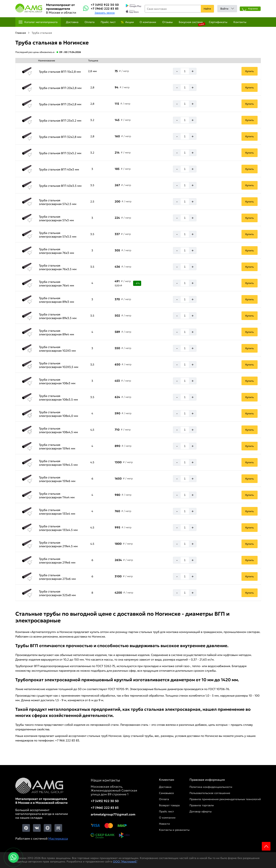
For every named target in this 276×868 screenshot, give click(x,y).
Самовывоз (166, 793)
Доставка (72, 22)
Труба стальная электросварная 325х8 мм (57, 593)
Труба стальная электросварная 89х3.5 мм (58, 316)
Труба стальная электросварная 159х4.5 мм (58, 463)
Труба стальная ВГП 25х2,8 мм (60, 104)
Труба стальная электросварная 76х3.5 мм (58, 267)
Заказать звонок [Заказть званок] (105, 13)
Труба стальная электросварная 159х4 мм (57, 447)
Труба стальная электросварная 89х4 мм (56, 332)
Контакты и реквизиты (174, 830)
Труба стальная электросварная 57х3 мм (56, 218)
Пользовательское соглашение (210, 793)
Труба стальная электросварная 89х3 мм (56, 300)
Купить (250, 71)
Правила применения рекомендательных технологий (225, 799)
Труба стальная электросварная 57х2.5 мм (58, 202)
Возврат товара (169, 805)
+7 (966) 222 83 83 (105, 9)
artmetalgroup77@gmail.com (113, 814)
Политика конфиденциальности (211, 787)
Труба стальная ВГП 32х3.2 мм (60, 153)
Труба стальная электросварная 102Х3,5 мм (59, 365)
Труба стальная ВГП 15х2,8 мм (60, 72)
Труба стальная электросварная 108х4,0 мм (58, 414)
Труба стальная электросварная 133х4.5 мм (58, 528)
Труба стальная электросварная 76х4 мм (56, 284)
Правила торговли (202, 805)
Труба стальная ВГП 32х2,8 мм (60, 137)
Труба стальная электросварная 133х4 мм (57, 512)
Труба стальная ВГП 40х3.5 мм (60, 186)
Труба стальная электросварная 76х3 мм (56, 251)
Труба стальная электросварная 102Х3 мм (57, 349)
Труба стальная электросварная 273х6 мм (57, 577)
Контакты (240, 22)
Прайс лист (108, 22)
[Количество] (185, 71)
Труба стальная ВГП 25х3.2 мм (60, 121)
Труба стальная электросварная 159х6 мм (57, 479)
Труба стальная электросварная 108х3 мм (57, 381)
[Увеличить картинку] (27, 71)
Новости (164, 824)
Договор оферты (201, 811)
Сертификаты (218, 22)
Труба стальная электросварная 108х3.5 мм (58, 398)
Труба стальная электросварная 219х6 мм (57, 561)
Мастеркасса (58, 838)
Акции (130, 22)
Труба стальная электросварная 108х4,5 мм (58, 430)
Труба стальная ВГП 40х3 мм (59, 169)
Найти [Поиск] (207, 9)
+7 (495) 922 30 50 (105, 5)
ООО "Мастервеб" (125, 861)
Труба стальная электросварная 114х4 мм (57, 495)
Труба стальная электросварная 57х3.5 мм (58, 235)
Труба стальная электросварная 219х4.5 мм (58, 544)
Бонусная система (191, 22)
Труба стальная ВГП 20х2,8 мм (60, 88)
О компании (148, 22)
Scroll (266, 846)
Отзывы (167, 22)
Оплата (90, 22)
